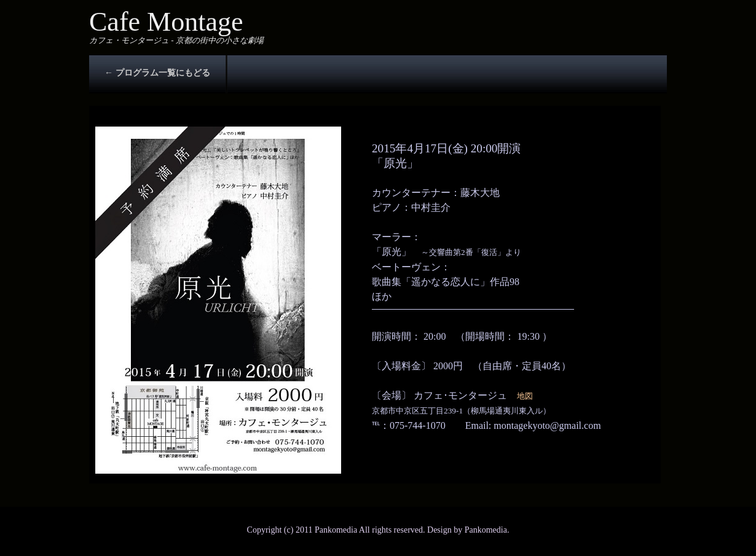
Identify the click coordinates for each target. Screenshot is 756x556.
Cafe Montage (166, 22)
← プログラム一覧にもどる (157, 72)
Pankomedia (486, 530)
